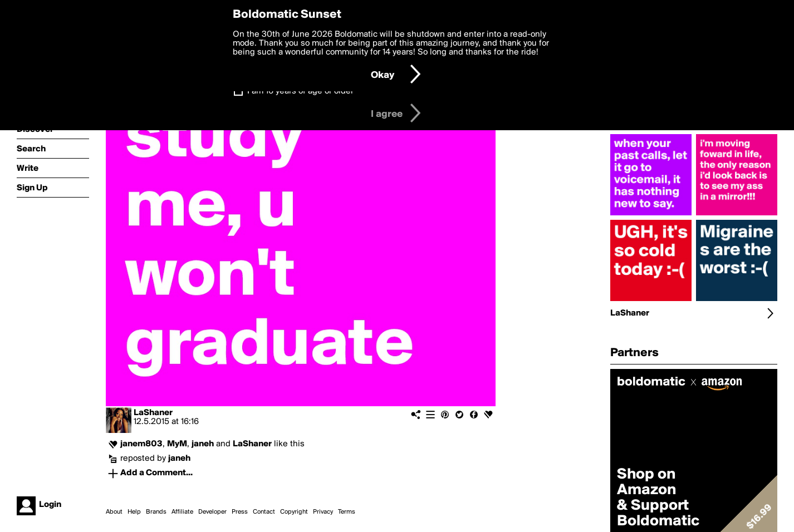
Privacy (323, 512)
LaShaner (153, 413)
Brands (156, 512)
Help (134, 512)
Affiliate (182, 512)
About (114, 512)
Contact (264, 512)
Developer (212, 512)
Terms (347, 512)
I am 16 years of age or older (300, 91)
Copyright (294, 512)
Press (240, 512)
